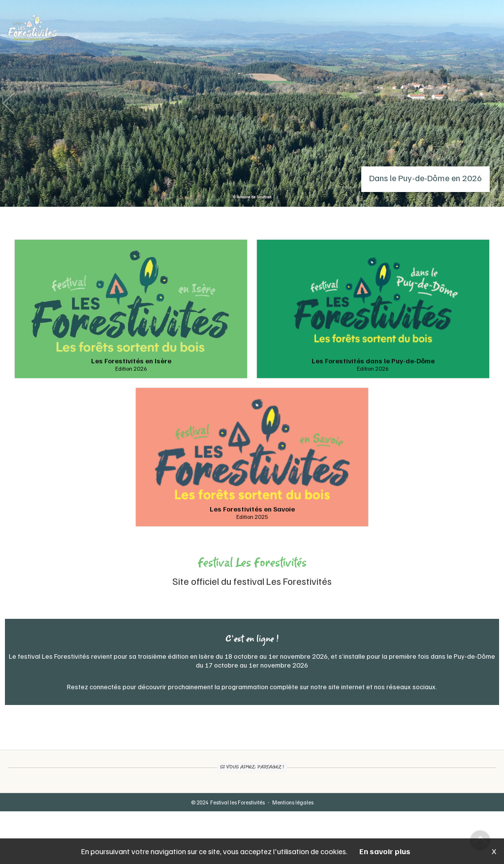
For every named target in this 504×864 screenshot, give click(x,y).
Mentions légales (293, 802)
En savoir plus (385, 851)
